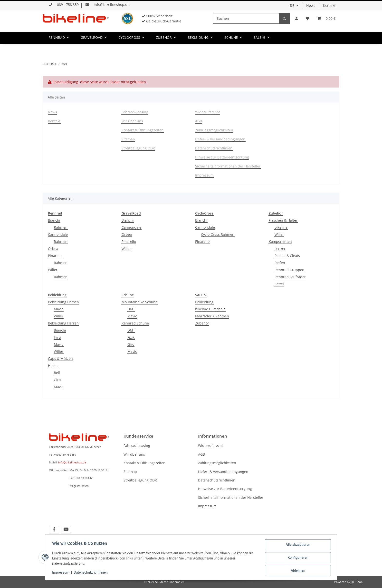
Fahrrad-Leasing (135, 112)
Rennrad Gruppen (289, 270)
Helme (53, 366)
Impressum (204, 175)
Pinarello (55, 256)
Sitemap (128, 139)
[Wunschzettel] (307, 18)
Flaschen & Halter (283, 220)
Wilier (53, 270)
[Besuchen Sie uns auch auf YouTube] (66, 529)
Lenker (280, 249)
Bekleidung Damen (63, 302)
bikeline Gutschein (210, 309)
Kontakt (329, 5)
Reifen (280, 263)
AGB (199, 121)
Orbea (53, 249)
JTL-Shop (357, 582)
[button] (296, 18)
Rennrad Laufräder (290, 277)
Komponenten (280, 241)
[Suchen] (246, 18)
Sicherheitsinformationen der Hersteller (228, 166)
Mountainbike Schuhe (139, 302)
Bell (57, 373)
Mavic (59, 309)
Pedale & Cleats (287, 256)
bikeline (281, 227)
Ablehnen (297, 571)
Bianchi (54, 220)
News (311, 5)
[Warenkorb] (326, 18)
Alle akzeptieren (297, 545)
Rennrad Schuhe (135, 323)
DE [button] (292, 5)
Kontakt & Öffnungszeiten (143, 130)
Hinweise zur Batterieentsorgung (222, 157)
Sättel (279, 284)
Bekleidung (204, 302)
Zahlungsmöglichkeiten (214, 130)
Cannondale (58, 234)
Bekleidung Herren (63, 323)
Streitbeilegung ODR (138, 148)
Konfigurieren (297, 558)
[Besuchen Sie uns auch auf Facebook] (54, 529)
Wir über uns (132, 121)
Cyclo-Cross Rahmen (218, 234)
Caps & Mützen (60, 358)
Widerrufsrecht (208, 112)
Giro (57, 380)
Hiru (57, 337)
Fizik (131, 337)
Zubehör (202, 323)
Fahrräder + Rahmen (212, 316)
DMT (131, 309)
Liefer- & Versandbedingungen (220, 139)
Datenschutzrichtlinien (214, 148)
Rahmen (61, 227)
